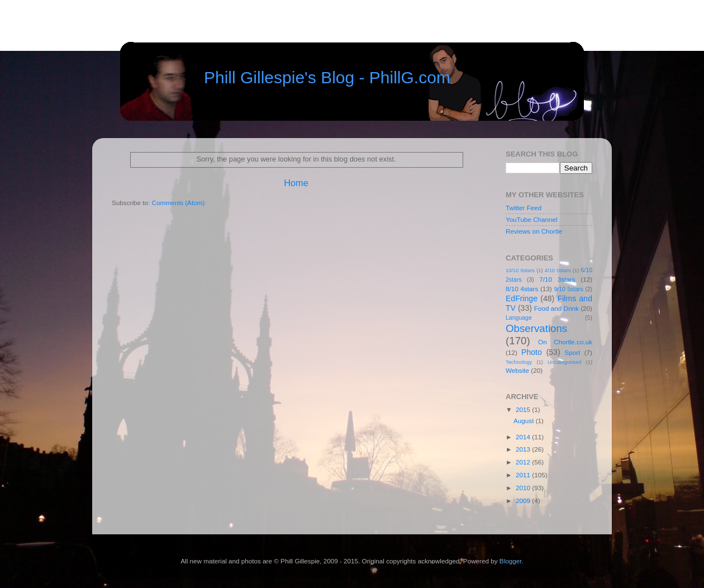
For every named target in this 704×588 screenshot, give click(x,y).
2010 (524, 488)
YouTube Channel (532, 219)
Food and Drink (556, 308)
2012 (524, 462)
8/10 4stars (522, 289)
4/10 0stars (558, 271)
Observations (536, 328)
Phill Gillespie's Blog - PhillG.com (327, 77)
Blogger (511, 561)
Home (296, 183)
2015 (524, 409)
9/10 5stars (568, 289)
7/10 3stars (557, 279)
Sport (573, 352)
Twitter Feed (524, 208)
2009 (524, 501)
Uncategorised (564, 362)
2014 (524, 437)
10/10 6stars (520, 271)
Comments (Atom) (178, 203)
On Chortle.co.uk (565, 342)
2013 (524, 449)
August (525, 421)
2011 (524, 475)
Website (517, 370)
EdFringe (522, 298)
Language (519, 317)
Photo (532, 352)
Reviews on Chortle (534, 231)
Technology (519, 362)
